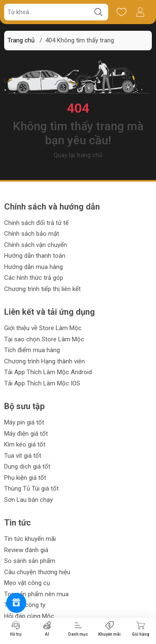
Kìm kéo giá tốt (25, 444)
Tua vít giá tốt (23, 456)
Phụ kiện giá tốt (25, 478)
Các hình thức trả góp (34, 278)
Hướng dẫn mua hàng (33, 267)
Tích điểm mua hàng (32, 350)
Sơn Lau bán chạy (28, 500)
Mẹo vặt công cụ (27, 583)
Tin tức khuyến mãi (30, 539)
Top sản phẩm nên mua (36, 594)
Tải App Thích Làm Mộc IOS (42, 383)
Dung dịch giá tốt (27, 466)
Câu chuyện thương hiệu (37, 572)
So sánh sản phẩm (30, 561)
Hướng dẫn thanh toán (35, 256)
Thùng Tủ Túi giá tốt (31, 489)
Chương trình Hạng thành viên (45, 361)
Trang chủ (21, 40)
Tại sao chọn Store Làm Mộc (44, 339)
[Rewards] (16, 603)
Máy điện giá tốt (26, 434)
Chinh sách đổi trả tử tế (36, 223)
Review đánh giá (26, 550)
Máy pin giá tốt (24, 422)
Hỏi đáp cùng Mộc (29, 616)
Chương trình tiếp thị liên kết (42, 289)
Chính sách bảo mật (32, 234)
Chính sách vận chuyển (36, 245)
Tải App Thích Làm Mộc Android (48, 372)
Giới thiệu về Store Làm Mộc (43, 328)
